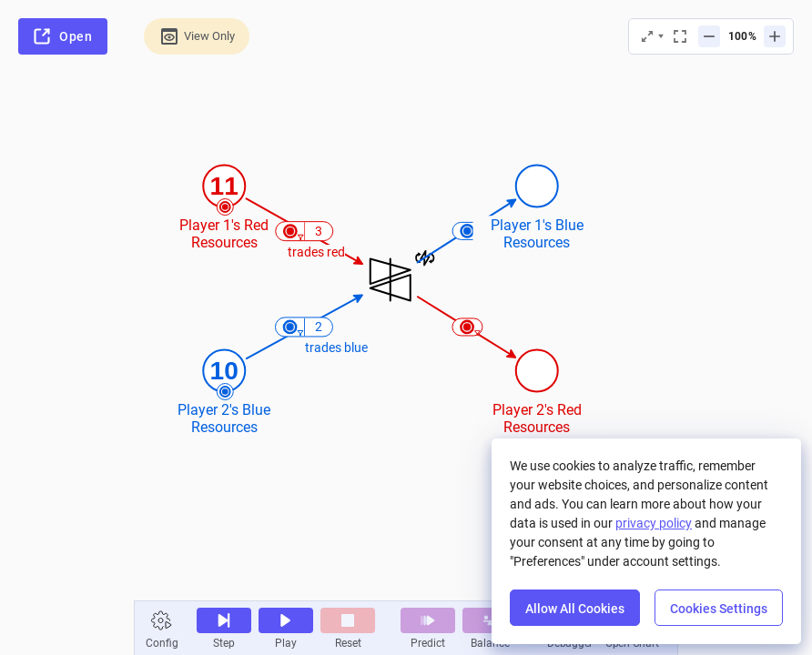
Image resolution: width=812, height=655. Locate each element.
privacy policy (654, 523)
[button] (162, 620)
